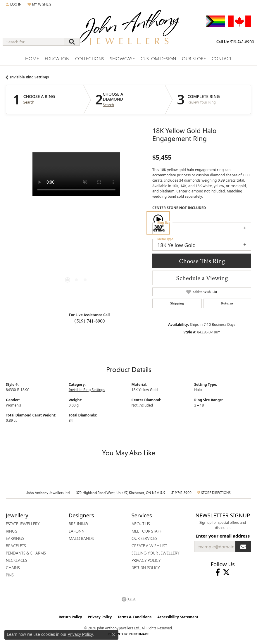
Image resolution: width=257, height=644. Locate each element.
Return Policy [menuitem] (146, 568)
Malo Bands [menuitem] (81, 538)
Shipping (177, 303)
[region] (76, 223)
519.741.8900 (181, 493)
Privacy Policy (100, 617)
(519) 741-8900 (89, 321)
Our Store (194, 59)
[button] (14, 4)
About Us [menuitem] (141, 524)
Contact (222, 59)
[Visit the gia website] (129, 599)
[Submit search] (72, 42)
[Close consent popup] (114, 635)
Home (32, 59)
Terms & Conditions (134, 617)
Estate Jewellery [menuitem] (23, 524)
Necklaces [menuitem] (17, 560)
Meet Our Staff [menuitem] (147, 531)
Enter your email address (223, 536)
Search (29, 102)
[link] (235, 42)
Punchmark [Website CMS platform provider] (139, 634)
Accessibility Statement (178, 617)
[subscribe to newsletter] (243, 547)
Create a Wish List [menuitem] (149, 546)
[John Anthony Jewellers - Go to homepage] (129, 31)
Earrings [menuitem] (15, 538)
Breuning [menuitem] (78, 524)
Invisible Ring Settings (29, 77)
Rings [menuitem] (12, 531)
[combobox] (33, 42)
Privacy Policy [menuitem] (146, 560)
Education (57, 59)
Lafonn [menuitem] (77, 531)
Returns (227, 303)
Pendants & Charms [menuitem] (26, 553)
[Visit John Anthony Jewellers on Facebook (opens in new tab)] (218, 572)
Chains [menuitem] (13, 568)
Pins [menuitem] (10, 575)
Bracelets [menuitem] (16, 546)
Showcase (122, 59)
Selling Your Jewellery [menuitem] (156, 553)
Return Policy (70, 617)
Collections (90, 59)
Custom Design (158, 59)
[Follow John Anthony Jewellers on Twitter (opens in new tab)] (226, 572)
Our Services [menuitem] (144, 538)
